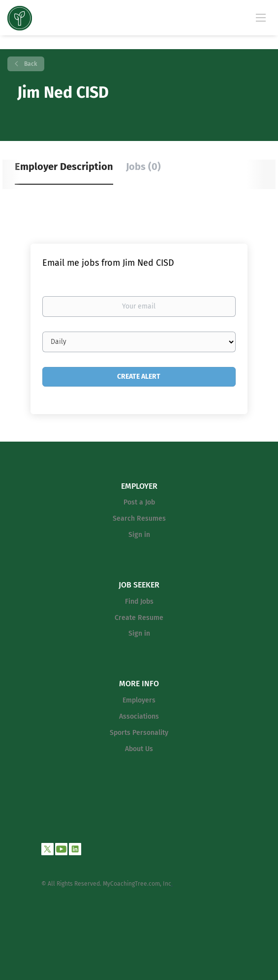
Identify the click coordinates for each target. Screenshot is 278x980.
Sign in (139, 535)
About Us (139, 749)
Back (30, 64)
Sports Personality (139, 733)
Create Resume (139, 618)
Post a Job (139, 502)
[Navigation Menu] (261, 17)
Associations (139, 716)
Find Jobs (139, 602)
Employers (139, 700)
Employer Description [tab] (64, 167)
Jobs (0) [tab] (143, 167)
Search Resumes (139, 518)
